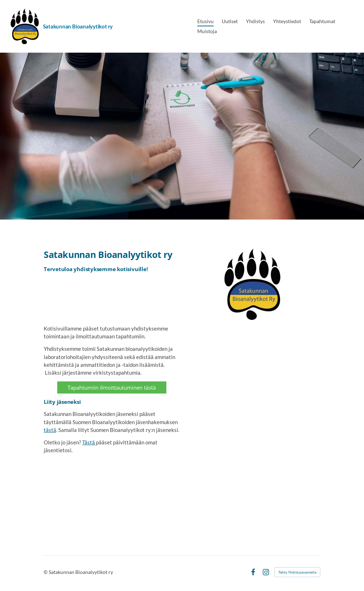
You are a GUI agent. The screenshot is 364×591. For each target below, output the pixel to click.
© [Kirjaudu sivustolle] (46, 572)
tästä (50, 430)
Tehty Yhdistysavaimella (297, 572)
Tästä (89, 442)
